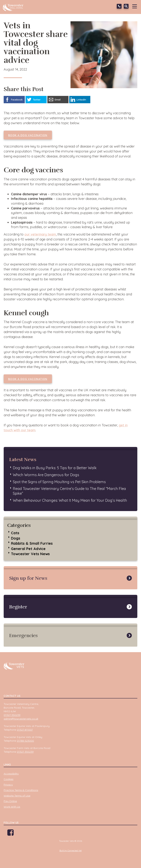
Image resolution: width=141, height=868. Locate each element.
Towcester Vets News (30, 554)
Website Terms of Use (17, 796)
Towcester (14, 6)
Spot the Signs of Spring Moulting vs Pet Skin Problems (59, 482)
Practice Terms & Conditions (21, 790)
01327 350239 (119, 6)
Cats (15, 533)
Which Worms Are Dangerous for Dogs (46, 475)
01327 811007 (25, 730)
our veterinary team (40, 234)
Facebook (10, 834)
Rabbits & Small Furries (32, 543)
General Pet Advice (28, 549)
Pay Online (10, 801)
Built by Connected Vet (71, 850)
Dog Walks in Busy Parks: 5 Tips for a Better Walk (55, 468)
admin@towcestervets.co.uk (21, 719)
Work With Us (12, 807)
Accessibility (11, 774)
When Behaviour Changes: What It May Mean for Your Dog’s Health (70, 500)
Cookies (9, 779)
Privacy (8, 785)
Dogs (16, 538)
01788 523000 (25, 741)
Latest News (23, 460)
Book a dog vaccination (28, 135)
